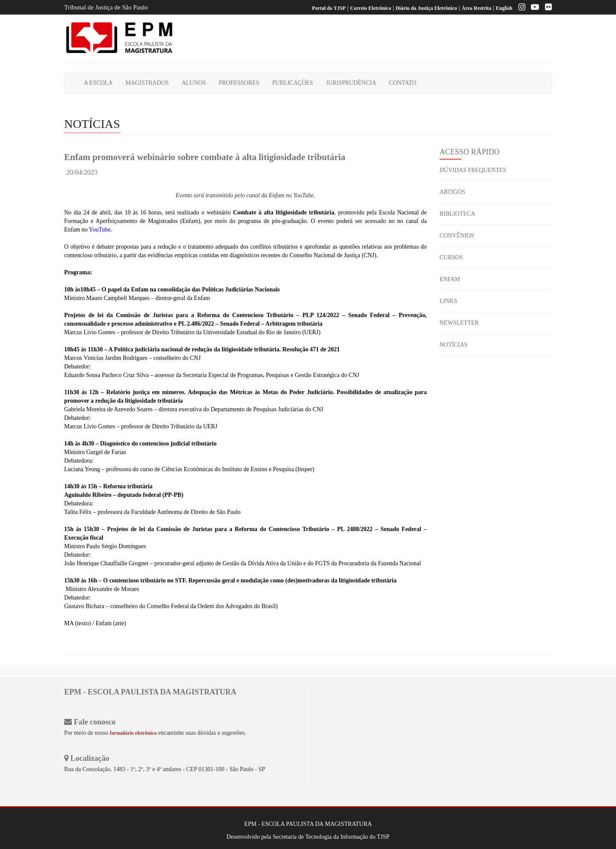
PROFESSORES (239, 83)
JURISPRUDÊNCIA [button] (351, 83)
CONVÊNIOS (457, 236)
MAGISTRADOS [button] (147, 83)
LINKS (449, 301)
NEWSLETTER (459, 323)
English (504, 8)
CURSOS (451, 257)
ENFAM (450, 279)
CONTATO (403, 83)
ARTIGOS (453, 192)
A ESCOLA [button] (98, 83)
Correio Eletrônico (370, 8)
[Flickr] (546, 8)
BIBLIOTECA (458, 214)
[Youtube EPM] (533, 8)
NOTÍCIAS (454, 345)
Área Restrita (476, 8)
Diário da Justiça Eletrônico (426, 8)
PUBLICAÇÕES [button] (293, 83)
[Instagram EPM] (520, 8)
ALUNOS (194, 83)
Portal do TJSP (329, 8)
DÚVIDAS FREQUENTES (473, 170)
